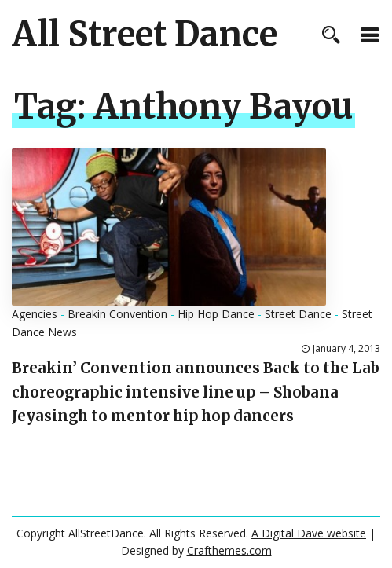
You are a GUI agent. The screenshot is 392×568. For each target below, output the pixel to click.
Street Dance (298, 314)
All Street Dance (145, 35)
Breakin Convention (117, 314)
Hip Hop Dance (216, 314)
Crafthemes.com (229, 550)
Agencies (35, 314)
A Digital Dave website (309, 533)
